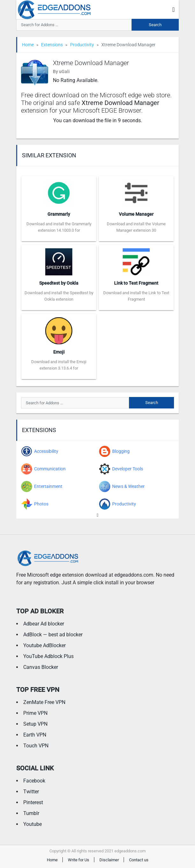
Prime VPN (35, 713)
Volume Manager (136, 214)
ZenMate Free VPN (44, 702)
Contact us (139, 860)
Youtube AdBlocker (44, 645)
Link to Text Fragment (136, 283)
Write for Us (79, 860)
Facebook (34, 781)
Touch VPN (36, 746)
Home (28, 45)
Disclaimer (109, 860)
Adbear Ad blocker (44, 624)
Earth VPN (35, 735)
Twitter (31, 792)
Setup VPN (35, 724)
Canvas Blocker (41, 667)
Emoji (59, 352)
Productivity (82, 45)
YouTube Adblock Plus (48, 656)
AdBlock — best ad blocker (53, 635)
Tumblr (31, 813)
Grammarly (59, 214)
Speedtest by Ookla (59, 283)
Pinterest (33, 802)
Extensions (52, 45)
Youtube (32, 824)
